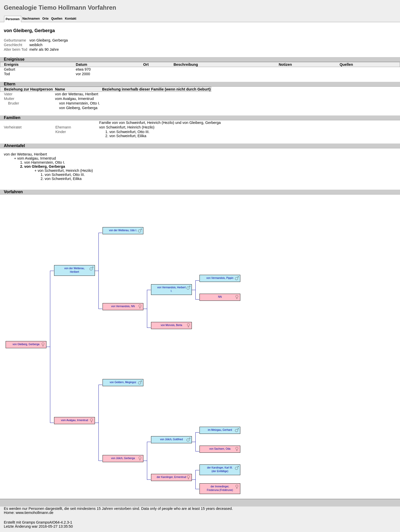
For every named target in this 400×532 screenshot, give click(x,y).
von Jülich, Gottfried (171, 439)
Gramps (28, 522)
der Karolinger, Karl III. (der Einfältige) (220, 469)
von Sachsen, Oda (220, 449)
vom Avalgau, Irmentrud (74, 99)
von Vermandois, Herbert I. (171, 289)
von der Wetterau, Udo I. (123, 230)
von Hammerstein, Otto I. (80, 103)
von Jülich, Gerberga (123, 458)
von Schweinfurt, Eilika (128, 136)
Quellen (57, 19)
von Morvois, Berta (171, 325)
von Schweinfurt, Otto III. (130, 132)
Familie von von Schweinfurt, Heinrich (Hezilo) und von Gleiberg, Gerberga (160, 123)
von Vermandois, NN (123, 306)
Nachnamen (31, 19)
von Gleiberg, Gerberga (78, 108)
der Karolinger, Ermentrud (171, 477)
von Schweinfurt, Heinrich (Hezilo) (127, 127)
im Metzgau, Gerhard (220, 430)
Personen (13, 19)
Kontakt (71, 19)
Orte (46, 19)
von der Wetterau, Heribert (77, 94)
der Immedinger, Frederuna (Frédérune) (220, 488)
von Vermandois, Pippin (220, 278)
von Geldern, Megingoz (123, 382)
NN (220, 297)
